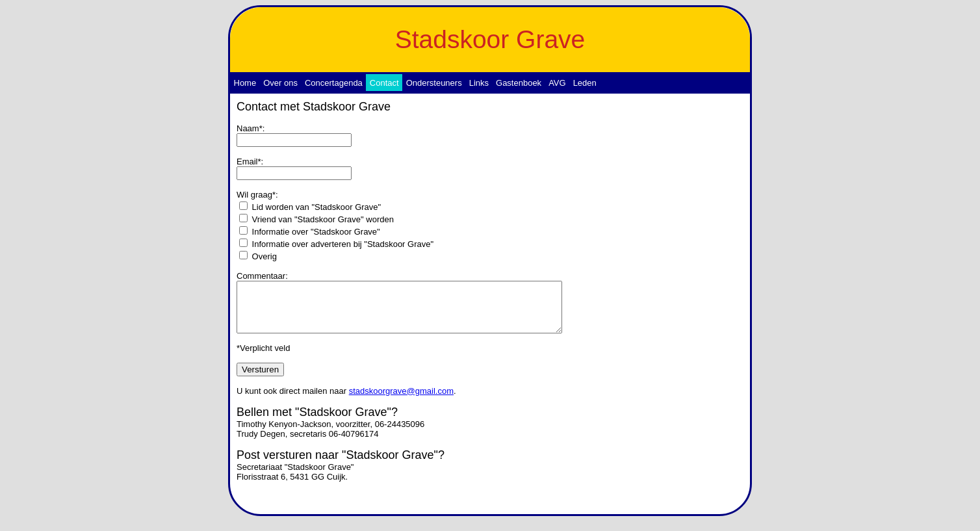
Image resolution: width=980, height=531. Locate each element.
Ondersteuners (434, 83)
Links (479, 83)
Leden (585, 83)
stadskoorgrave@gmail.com (401, 401)
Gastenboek (519, 83)
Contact (384, 83)
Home (245, 83)
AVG (557, 83)
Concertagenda (334, 83)
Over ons (280, 83)
